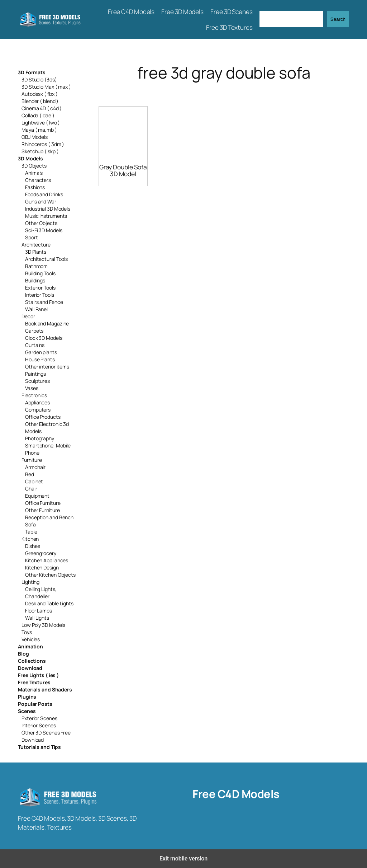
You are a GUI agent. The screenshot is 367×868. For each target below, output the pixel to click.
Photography (40, 438)
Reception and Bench (49, 517)
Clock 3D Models (44, 338)
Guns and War (41, 201)
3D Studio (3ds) (39, 79)
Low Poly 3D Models (43, 625)
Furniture (32, 460)
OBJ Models (35, 137)
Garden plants (41, 352)
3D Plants (36, 252)
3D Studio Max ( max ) (46, 87)
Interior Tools (40, 295)
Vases (32, 388)
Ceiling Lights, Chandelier (41, 593)
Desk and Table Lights (49, 603)
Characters (38, 180)
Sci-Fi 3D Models (44, 230)
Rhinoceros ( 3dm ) (43, 144)
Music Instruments (46, 216)
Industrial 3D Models (48, 209)
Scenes (27, 711)
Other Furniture (42, 510)
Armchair (35, 467)
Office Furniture (43, 503)
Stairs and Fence (44, 302)
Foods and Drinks (44, 194)
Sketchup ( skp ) (40, 151)
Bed (30, 474)
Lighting (30, 582)
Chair (31, 489)
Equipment (37, 496)
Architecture (36, 245)
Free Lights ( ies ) (38, 675)
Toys (27, 632)
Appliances (37, 402)
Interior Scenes (39, 725)
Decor (28, 316)
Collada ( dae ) (38, 115)
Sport (32, 237)
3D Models (30, 158)
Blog (23, 654)
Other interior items (47, 367)
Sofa (30, 524)
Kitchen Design (42, 567)
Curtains (35, 345)
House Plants (40, 359)
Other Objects (41, 223)
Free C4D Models (236, 794)
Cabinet (34, 481)
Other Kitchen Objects (50, 575)
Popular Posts (35, 704)
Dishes (32, 546)
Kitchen (30, 539)
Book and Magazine (47, 323)
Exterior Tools (40, 288)
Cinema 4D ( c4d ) (42, 108)
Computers (38, 410)
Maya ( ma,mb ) (39, 130)
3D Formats (32, 72)
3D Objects (34, 166)
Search (338, 19)
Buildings (35, 280)
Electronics (34, 395)
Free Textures (34, 682)
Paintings (35, 374)
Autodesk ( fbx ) (39, 94)
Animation (30, 646)
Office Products (43, 417)
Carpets (34, 331)
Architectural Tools (46, 259)
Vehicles (31, 639)
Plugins (27, 697)
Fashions (35, 187)
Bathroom (36, 266)
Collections (32, 661)
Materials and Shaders (45, 689)
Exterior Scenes (39, 718)
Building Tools (40, 273)
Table (31, 532)
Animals (34, 173)
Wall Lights (37, 618)
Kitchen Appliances (47, 560)
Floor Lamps (39, 611)
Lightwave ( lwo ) (41, 123)
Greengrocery (41, 553)
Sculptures (37, 381)
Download (30, 668)
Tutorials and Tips (39, 747)
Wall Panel (36, 309)
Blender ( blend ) (40, 101)
